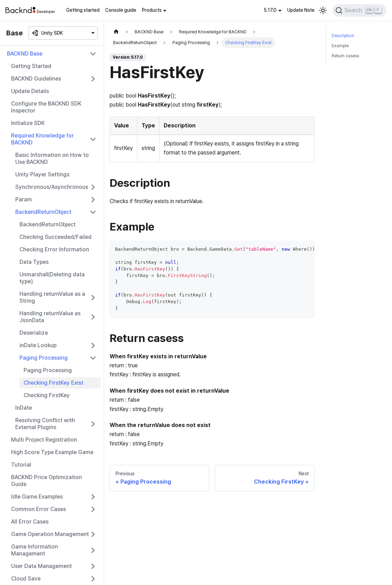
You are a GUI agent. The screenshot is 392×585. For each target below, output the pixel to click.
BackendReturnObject (43, 212)
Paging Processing (44, 358)
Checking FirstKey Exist (53, 383)
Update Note (301, 10)
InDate (24, 408)
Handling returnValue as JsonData (50, 317)
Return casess (345, 56)
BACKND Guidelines (36, 79)
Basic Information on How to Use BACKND (52, 158)
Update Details (30, 91)
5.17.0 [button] (270, 10)
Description (343, 36)
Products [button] (152, 10)
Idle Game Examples (37, 497)
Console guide (121, 10)
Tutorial (21, 465)
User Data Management (41, 566)
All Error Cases (30, 522)
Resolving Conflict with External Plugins (45, 424)
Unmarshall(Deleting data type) (52, 278)
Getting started (83, 10)
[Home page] (116, 32)
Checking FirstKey (47, 395)
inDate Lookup (38, 345)
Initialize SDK (28, 123)
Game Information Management (35, 550)
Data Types (34, 262)
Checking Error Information (54, 249)
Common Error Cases (39, 509)
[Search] (360, 10)
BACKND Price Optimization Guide (46, 481)
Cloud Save (26, 579)
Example (340, 46)
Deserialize (34, 333)
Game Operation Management (50, 534)
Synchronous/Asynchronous (52, 187)
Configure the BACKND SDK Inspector (46, 107)
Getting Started (31, 66)
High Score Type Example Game (52, 452)
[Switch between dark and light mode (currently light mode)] (323, 10)
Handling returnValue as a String (52, 297)
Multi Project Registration (44, 440)
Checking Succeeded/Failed (56, 237)
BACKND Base (25, 54)
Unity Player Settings (42, 174)
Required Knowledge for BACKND (42, 139)
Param (24, 199)
